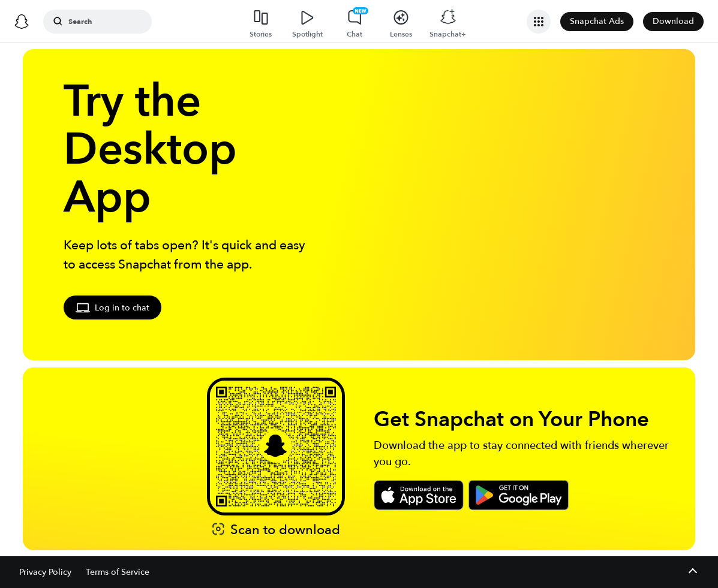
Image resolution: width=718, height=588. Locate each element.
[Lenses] (401, 21)
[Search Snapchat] (105, 22)
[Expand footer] (693, 572)
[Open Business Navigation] (539, 22)
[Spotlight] (308, 21)
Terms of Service (118, 572)
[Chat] (355, 21)
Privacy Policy (45, 572)
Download (673, 21)
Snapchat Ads (597, 21)
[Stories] (261, 21)
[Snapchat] (22, 22)
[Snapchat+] (448, 21)
